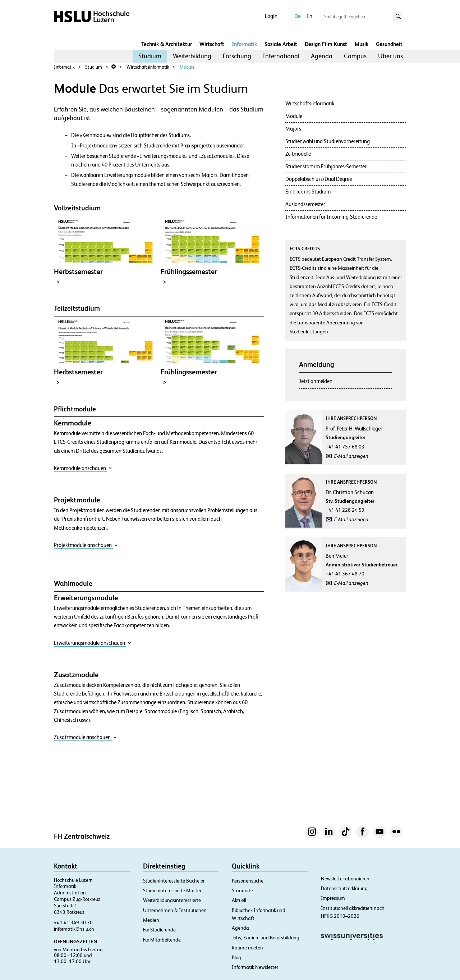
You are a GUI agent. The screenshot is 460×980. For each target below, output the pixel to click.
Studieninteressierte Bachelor (174, 881)
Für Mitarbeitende (162, 940)
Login (271, 16)
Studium (150, 56)
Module (187, 67)
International (281, 56)
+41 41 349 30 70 (73, 922)
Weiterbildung (192, 56)
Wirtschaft (212, 44)
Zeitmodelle (298, 154)
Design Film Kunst (326, 44)
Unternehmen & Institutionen (175, 910)
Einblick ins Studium (308, 192)
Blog (236, 957)
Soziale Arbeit (281, 44)
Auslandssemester (305, 204)
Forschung (237, 56)
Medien (151, 920)
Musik (362, 44)
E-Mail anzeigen (351, 456)
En (309, 16)
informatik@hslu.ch (74, 929)
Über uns (390, 56)
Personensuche (248, 881)
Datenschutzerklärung (344, 888)
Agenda (322, 56)
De (298, 16)
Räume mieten (247, 948)
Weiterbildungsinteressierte (172, 900)
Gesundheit (389, 44)
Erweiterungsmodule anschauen (93, 643)
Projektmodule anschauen (86, 545)
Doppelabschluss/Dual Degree (319, 179)
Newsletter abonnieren (345, 879)
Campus (355, 56)
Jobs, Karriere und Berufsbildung (266, 938)
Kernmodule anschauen (83, 468)
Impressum (333, 898)
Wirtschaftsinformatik (148, 67)
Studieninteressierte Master (172, 890)
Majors (293, 129)
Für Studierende (159, 930)
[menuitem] (150, 56)
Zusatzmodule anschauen (85, 737)
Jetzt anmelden (316, 381)
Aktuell (239, 900)
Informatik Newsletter (255, 967)
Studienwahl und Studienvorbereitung (328, 141)
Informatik (244, 44)
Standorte (242, 890)
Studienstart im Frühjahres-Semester (326, 166)
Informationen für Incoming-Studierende (331, 217)
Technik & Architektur (167, 44)
